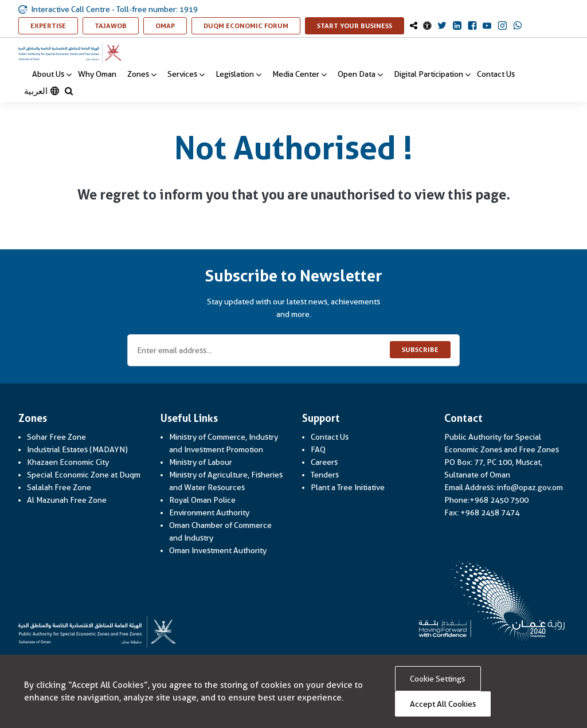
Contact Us (496, 74)
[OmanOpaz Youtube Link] (487, 26)
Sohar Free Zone (56, 437)
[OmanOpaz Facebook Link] (472, 26)
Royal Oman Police (202, 500)
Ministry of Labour (201, 462)
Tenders (325, 475)
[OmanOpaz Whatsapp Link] (518, 26)
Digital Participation (432, 74)
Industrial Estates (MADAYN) (77, 449)
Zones (142, 74)
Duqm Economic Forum (252, 26)
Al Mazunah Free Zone (67, 500)
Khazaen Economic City (68, 462)
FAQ (318, 449)
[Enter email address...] (293, 350)
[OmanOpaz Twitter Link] (442, 26)
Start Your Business (361, 26)
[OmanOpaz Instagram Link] (502, 26)
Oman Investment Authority (218, 550)
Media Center (300, 74)
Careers (324, 462)
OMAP (171, 26)
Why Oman (97, 74)
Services (186, 74)
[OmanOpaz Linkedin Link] (457, 26)
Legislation (238, 74)
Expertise (54, 26)
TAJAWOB (117, 26)
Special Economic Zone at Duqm (84, 475)
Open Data (360, 74)
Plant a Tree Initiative (348, 487)
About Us (52, 74)
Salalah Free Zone (59, 487)
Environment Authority (209, 512)
